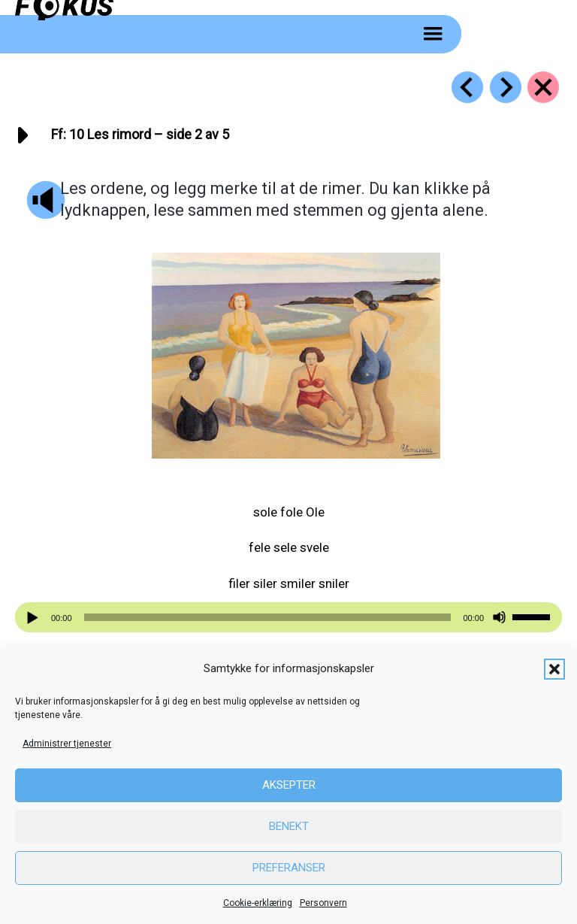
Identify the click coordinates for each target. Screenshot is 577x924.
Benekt (289, 826)
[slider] (268, 617)
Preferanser (289, 868)
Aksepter (289, 785)
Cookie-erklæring (258, 903)
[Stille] (499, 618)
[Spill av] (35, 618)
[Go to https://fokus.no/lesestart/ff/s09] (467, 87)
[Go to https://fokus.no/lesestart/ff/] (543, 87)
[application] (288, 617)
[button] (554, 669)
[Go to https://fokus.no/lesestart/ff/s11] (506, 87)
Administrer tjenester (67, 744)
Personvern (323, 903)
